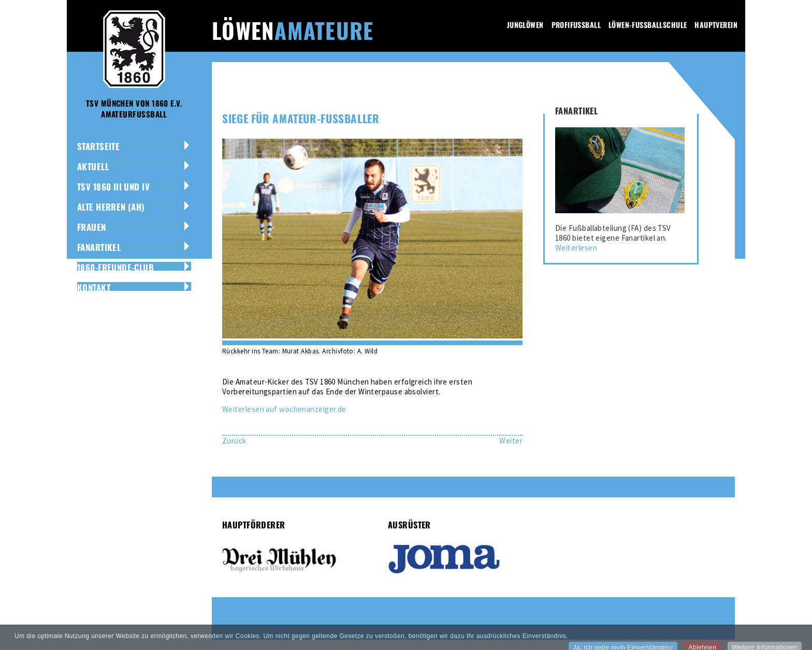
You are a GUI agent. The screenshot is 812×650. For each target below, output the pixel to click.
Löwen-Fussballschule (648, 25)
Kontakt (94, 287)
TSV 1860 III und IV (113, 187)
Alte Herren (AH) (111, 207)
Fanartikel (99, 247)
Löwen (293, 30)
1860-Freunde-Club (115, 267)
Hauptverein (716, 25)
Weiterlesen (576, 248)
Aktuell (93, 166)
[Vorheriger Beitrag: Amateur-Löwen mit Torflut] (234, 441)
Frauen (92, 227)
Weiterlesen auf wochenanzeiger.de (284, 409)
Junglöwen (525, 25)
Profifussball (576, 25)
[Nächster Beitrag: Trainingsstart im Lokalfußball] (511, 441)
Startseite (98, 146)
